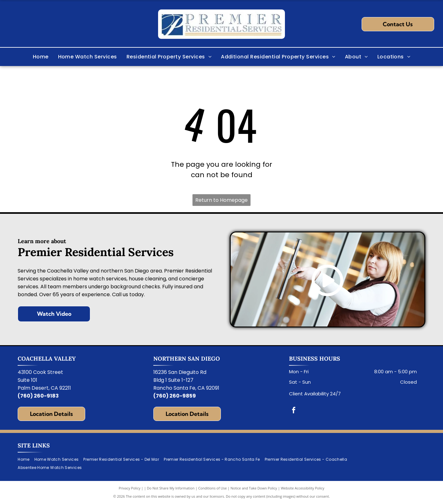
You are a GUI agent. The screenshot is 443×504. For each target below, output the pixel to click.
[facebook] (294, 411)
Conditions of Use (213, 488)
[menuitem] (41, 57)
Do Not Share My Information (171, 488)
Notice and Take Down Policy (254, 488)
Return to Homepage (222, 200)
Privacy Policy (130, 488)
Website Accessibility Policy (303, 488)
